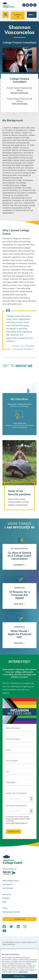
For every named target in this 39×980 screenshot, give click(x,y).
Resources (7, 894)
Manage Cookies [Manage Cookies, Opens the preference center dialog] (20, 976)
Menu (31, 15)
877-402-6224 (13, 683)
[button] (6, 15)
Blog (4, 902)
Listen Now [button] (19, 565)
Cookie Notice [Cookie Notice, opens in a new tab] (23, 972)
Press (5, 908)
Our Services (8, 888)
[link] (19, 557)
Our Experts (8, 884)
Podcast (6, 898)
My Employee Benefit (11, 912)
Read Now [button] (19, 604)
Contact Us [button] (18, 16)
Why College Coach (11, 881)
